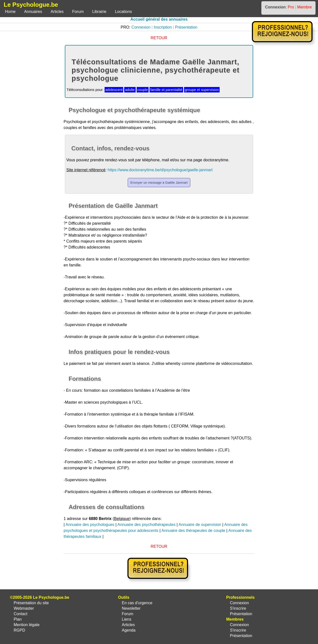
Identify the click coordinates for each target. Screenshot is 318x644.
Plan (18, 619)
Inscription (163, 27)
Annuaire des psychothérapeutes (146, 525)
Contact (20, 614)
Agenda (129, 630)
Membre (304, 7)
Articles (57, 12)
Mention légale (27, 625)
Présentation (186, 27)
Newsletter (131, 608)
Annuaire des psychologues (90, 525)
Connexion (141, 27)
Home (10, 12)
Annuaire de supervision (200, 525)
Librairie (99, 12)
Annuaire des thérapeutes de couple (193, 531)
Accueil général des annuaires (159, 19)
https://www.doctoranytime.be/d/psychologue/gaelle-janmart (160, 170)
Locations (124, 12)
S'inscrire (238, 608)
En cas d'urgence (137, 603)
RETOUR (159, 38)
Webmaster (24, 608)
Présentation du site (31, 603)
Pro (291, 7)
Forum (78, 12)
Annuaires (33, 12)
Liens (126, 619)
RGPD (19, 630)
